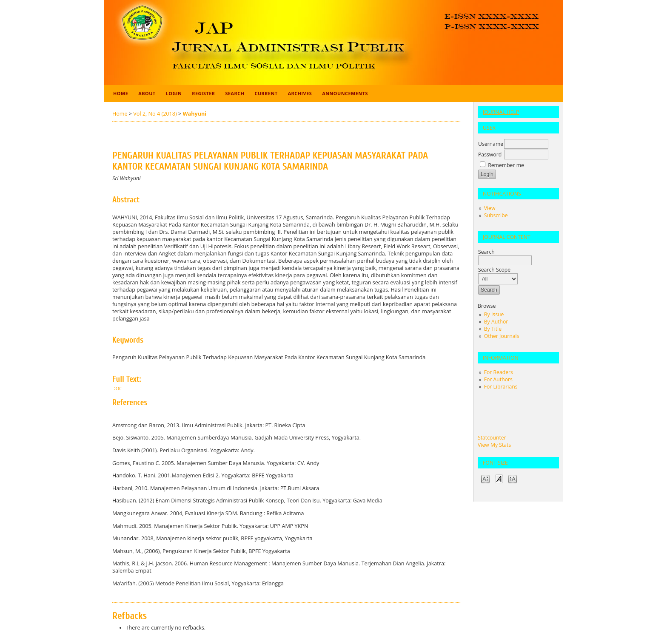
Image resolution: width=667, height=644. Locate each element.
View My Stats (494, 445)
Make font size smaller (485, 478)
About (147, 93)
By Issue (494, 314)
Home (121, 93)
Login (174, 93)
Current (266, 93)
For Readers (499, 372)
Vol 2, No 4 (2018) (155, 114)
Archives (300, 93)
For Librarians (501, 387)
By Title (493, 329)
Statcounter (492, 438)
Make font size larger (513, 478)
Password (490, 155)
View (490, 208)
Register (203, 93)
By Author (496, 322)
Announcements (345, 93)
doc (117, 389)
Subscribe (496, 215)
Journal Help (501, 112)
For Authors (498, 379)
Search (235, 93)
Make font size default (499, 478)
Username (491, 144)
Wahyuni (194, 114)
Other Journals (502, 336)
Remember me (506, 165)
